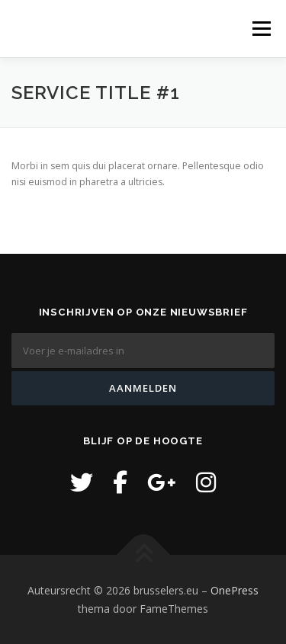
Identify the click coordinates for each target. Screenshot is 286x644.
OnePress (235, 590)
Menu (260, 29)
